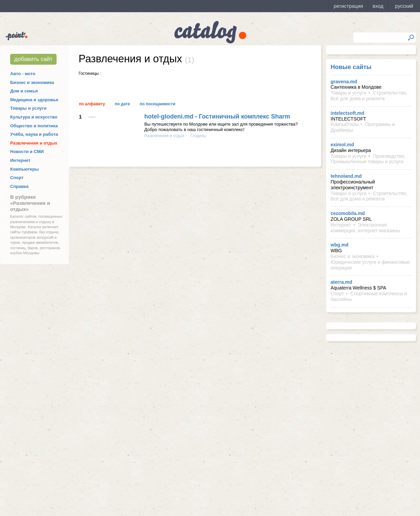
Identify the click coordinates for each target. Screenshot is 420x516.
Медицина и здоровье (34, 100)
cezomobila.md (348, 213)
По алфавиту (92, 104)
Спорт (17, 178)
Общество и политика (34, 126)
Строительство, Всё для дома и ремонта (369, 96)
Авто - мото (23, 74)
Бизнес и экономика (32, 82)
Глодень (198, 136)
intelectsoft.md (348, 113)
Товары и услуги (28, 108)
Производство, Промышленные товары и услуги (368, 159)
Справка (19, 186)
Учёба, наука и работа (34, 134)
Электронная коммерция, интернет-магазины (365, 228)
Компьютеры (25, 169)
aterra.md (341, 282)
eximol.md (342, 145)
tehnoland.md (346, 176)
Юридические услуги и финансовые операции (370, 265)
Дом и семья (24, 91)
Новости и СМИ (27, 152)
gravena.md (344, 82)
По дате (122, 104)
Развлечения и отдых (34, 143)
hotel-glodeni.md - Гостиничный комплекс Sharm (217, 116)
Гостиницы (89, 73)
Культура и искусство (34, 117)
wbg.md (340, 245)
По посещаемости (158, 104)
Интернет (20, 160)
